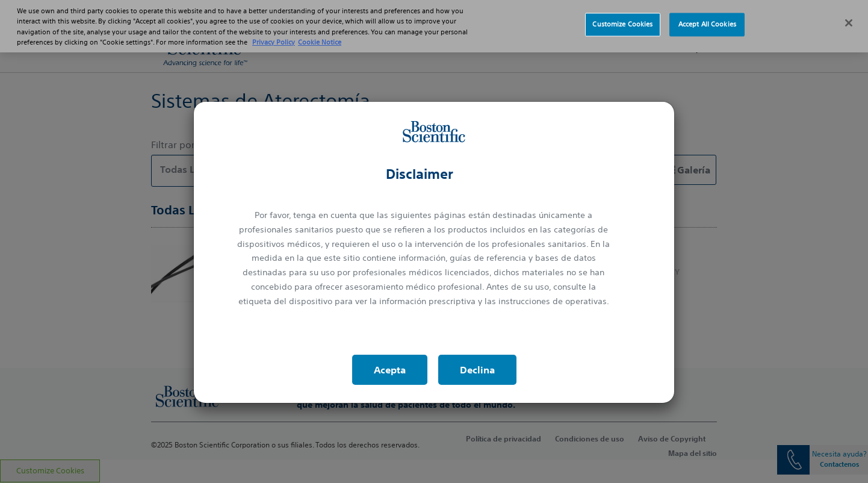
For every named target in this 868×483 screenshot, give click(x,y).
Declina (477, 370)
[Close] (849, 16)
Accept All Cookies (707, 17)
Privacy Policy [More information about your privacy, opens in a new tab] (274, 35)
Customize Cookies (622, 17)
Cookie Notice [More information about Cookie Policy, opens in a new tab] (320, 35)
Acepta (390, 370)
